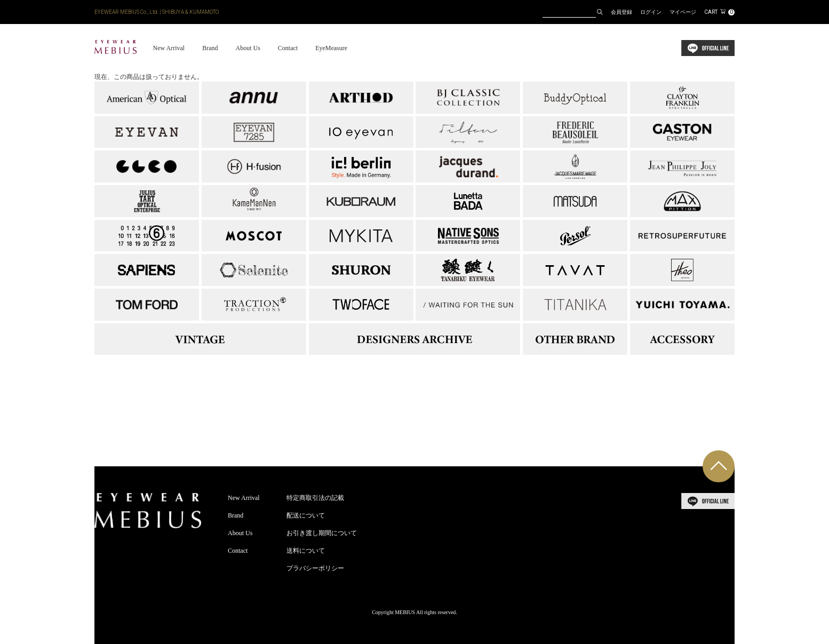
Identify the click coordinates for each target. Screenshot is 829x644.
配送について (306, 515)
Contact (288, 48)
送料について (306, 551)
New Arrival (169, 48)
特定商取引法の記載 (315, 498)
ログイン (651, 12)
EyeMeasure (331, 48)
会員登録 (621, 12)
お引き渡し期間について (322, 533)
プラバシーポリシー (315, 568)
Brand (210, 48)
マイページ (683, 12)
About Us (248, 48)
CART (719, 12)
